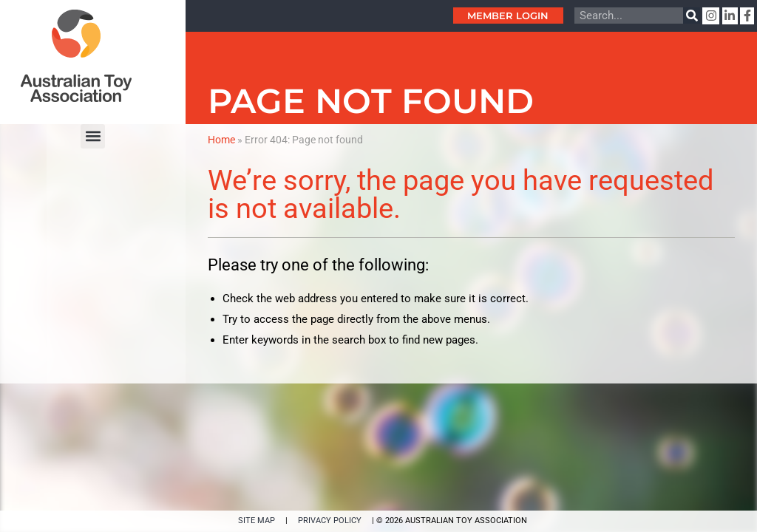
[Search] (691, 16)
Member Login (508, 16)
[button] (93, 136)
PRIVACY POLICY (330, 521)
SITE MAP (257, 521)
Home (221, 140)
